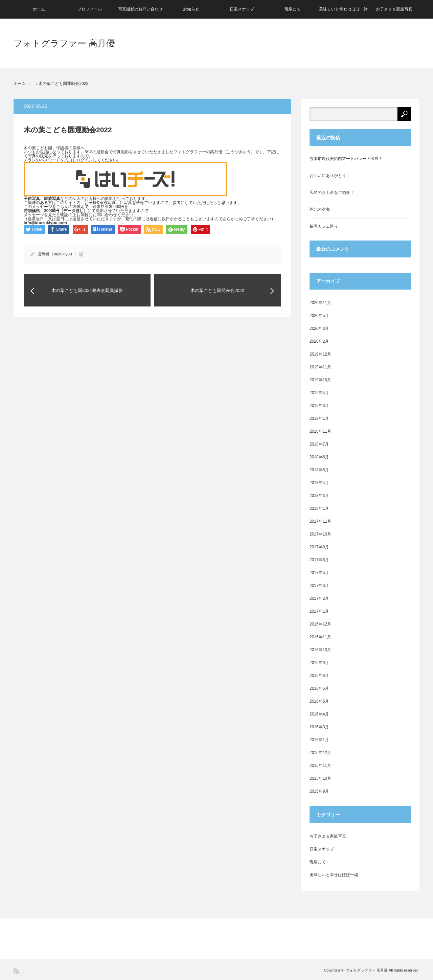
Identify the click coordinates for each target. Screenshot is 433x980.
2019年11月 (320, 367)
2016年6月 (319, 688)
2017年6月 (319, 560)
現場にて (293, 9)
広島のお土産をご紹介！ (332, 192)
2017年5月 (319, 573)
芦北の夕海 (320, 209)
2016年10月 (320, 650)
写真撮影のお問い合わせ (140, 9)
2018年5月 (319, 470)
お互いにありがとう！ (330, 176)
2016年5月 (319, 701)
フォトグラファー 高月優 (64, 43)
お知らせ (191, 9)
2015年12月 (320, 753)
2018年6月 (319, 457)
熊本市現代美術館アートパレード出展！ (346, 159)
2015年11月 (320, 766)
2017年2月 (319, 598)
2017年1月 (319, 611)
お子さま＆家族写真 (394, 9)
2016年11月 (320, 637)
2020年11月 (320, 303)
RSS (16, 971)
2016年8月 (319, 676)
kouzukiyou (62, 254)
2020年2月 (319, 341)
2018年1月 (319, 508)
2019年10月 (320, 380)
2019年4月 (319, 393)
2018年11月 (320, 431)
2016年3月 (319, 727)
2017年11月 (320, 521)
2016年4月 (319, 714)
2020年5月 (319, 316)
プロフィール (90, 9)
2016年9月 (319, 663)
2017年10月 (320, 534)
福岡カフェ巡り (324, 226)
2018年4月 (319, 483)
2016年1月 (319, 740)
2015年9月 (319, 791)
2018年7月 (319, 444)
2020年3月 (319, 328)
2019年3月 (319, 406)
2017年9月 (319, 547)
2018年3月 (319, 496)
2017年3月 (319, 586)
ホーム (39, 9)
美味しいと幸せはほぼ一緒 (343, 9)
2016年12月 (320, 624)
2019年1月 (319, 418)
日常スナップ (242, 9)
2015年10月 (320, 778)
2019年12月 (320, 354)
